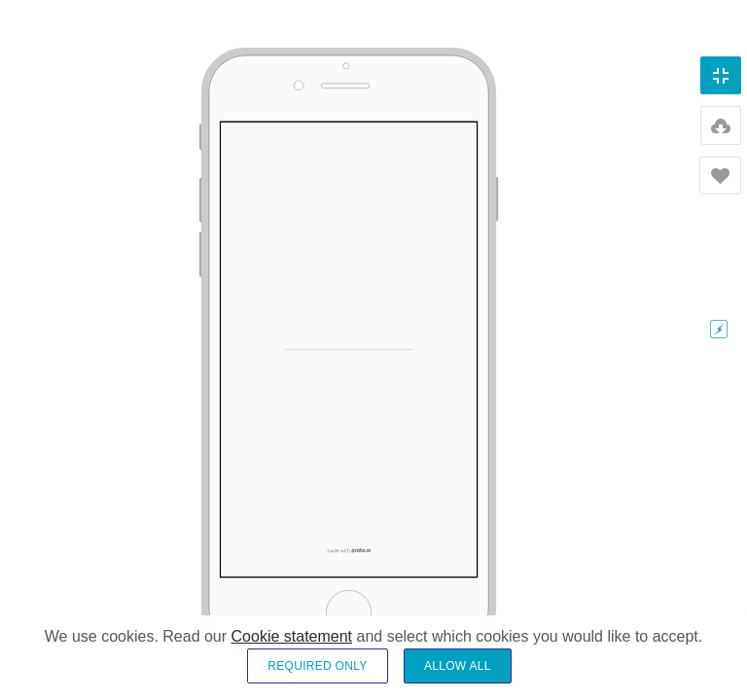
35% (718, 512)
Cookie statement (292, 650)
